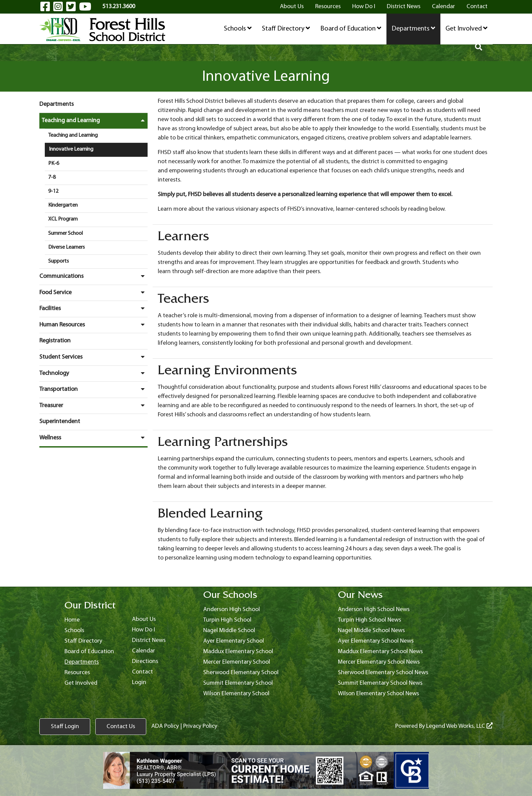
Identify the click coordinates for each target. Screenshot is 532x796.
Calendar (443, 7)
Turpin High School (227, 620)
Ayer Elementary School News (376, 641)
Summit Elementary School (238, 683)
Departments (413, 29)
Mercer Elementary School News (379, 662)
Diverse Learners (66, 247)
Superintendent (60, 422)
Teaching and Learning (95, 120)
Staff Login (65, 727)
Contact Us (121, 727)
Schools (238, 29)
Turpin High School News (369, 620)
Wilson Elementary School (236, 694)
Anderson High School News (374, 610)
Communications (93, 276)
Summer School (65, 233)
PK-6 (54, 164)
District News (404, 7)
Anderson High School (232, 610)
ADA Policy (165, 726)
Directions (145, 661)
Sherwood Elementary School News (383, 673)
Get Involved (467, 29)
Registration (55, 341)
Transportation (93, 389)
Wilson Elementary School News (378, 694)
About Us (292, 7)
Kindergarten (63, 205)
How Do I (364, 7)
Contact (477, 7)
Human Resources (93, 325)
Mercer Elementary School (237, 662)
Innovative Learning (71, 149)
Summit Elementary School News (380, 683)
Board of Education (351, 29)
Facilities (93, 308)
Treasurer (93, 405)
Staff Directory (286, 29)
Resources (328, 7)
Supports (59, 261)
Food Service (93, 292)
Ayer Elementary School (234, 641)
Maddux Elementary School (238, 652)
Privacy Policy (200, 726)
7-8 (52, 177)
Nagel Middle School (229, 631)
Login (139, 683)
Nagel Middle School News (371, 631)
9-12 (53, 191)
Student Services (93, 357)
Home (72, 620)
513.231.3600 (119, 7)
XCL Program (63, 219)
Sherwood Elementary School (241, 673)
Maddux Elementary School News (380, 652)
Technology (93, 373)
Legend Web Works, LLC (459, 726)
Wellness (93, 438)
